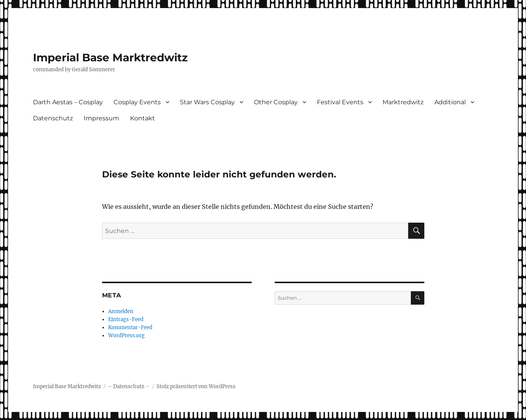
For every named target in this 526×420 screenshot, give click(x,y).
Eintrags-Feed (126, 319)
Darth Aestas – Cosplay (68, 102)
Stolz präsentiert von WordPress (196, 386)
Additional (450, 102)
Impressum (101, 118)
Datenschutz (53, 118)
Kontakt (143, 118)
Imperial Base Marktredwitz (110, 57)
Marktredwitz (403, 102)
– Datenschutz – (129, 386)
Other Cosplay (276, 102)
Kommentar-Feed (130, 327)
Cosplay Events (137, 102)
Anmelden (121, 311)
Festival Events (340, 102)
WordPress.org (126, 336)
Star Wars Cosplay (207, 102)
